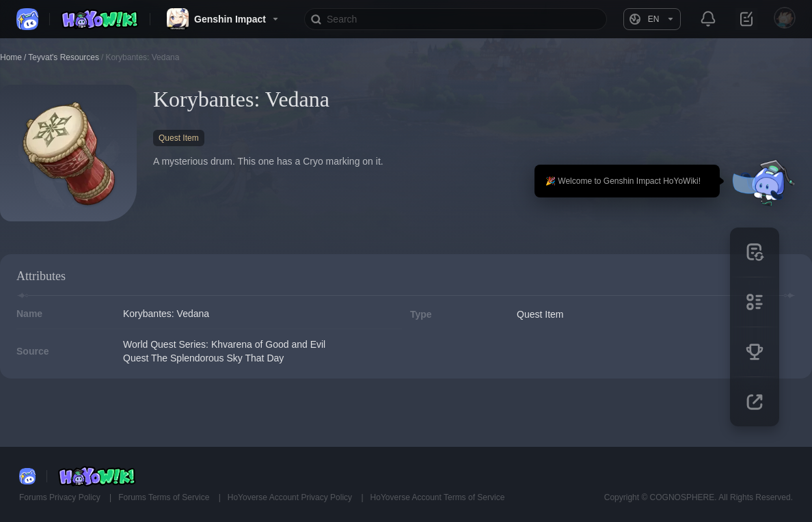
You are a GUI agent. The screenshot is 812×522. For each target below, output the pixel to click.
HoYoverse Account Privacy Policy (291, 497)
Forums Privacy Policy (61, 497)
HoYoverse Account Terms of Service (438, 497)
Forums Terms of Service (165, 497)
